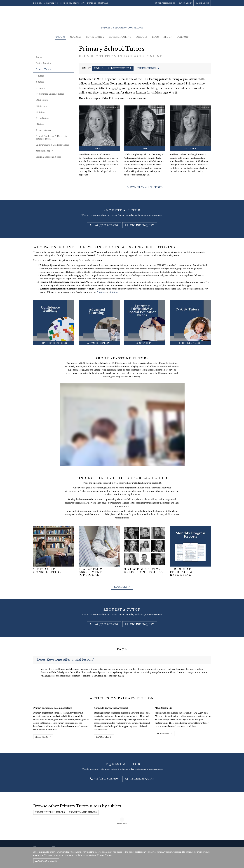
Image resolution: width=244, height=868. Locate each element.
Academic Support (45, 151)
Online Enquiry (140, 225)
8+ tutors (40, 82)
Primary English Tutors (50, 812)
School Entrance (43, 130)
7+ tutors (40, 76)
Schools (142, 37)
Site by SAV (202, 844)
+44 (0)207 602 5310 (50, 3)
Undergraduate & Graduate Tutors (52, 145)
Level (99, 68)
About (168, 37)
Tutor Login (185, 3)
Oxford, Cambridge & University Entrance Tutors (51, 138)
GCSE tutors (42, 100)
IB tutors (40, 124)
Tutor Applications (165, 3)
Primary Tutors (43, 69)
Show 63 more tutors (145, 187)
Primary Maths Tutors (83, 812)
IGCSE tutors (42, 106)
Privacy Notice (104, 855)
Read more (122, 587)
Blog (156, 37)
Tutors (61, 37)
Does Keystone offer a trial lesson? (65, 660)
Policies (192, 844)
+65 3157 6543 (103, 3)
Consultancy (95, 37)
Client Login (202, 3)
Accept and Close (46, 861)
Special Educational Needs (48, 157)
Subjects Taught (120, 68)
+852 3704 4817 (78, 3)
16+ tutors (40, 112)
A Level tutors (42, 118)
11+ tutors (40, 88)
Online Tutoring (43, 63)
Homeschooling (120, 37)
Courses (76, 37)
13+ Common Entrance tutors (50, 94)
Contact (183, 37)
